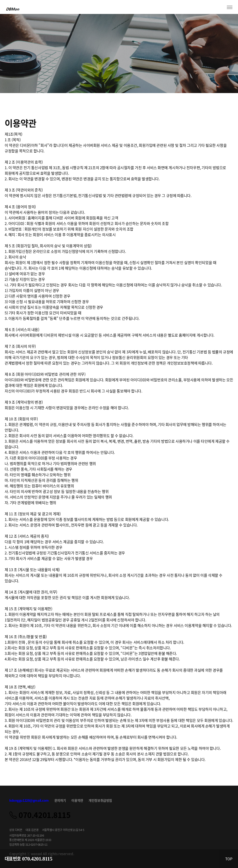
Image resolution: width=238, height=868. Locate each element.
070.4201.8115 (37, 859)
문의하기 (60, 800)
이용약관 (77, 800)
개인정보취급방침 (100, 800)
